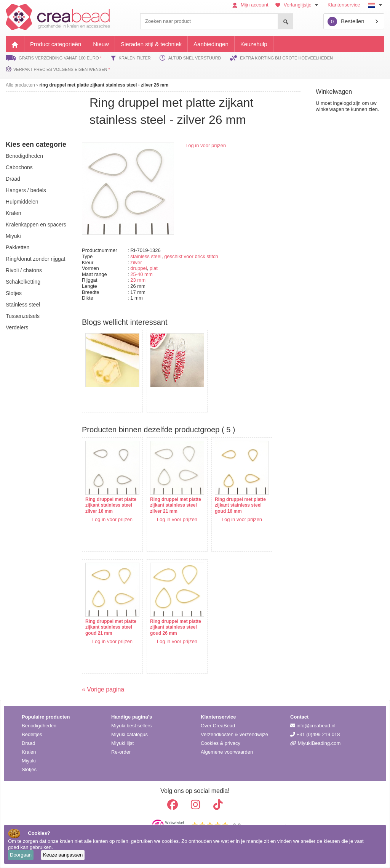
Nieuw (101, 44)
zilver (136, 262)
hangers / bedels (26, 190)
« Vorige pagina (103, 689)
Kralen (29, 752)
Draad (28, 743)
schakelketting (23, 282)
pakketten (18, 247)
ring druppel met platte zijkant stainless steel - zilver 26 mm (104, 85)
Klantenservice (344, 5)
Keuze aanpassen (63, 855)
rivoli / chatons (24, 270)
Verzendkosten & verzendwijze (234, 734)
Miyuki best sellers (131, 726)
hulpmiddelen (22, 202)
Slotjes (29, 769)
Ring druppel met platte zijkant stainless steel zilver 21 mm (176, 505)
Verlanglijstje (298, 5)
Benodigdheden (39, 726)
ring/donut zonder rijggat (35, 259)
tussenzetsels (23, 316)
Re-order (121, 752)
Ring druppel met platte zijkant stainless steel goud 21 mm (111, 627)
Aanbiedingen (211, 44)
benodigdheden (24, 156)
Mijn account (250, 5)
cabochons (19, 167)
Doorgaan (21, 855)
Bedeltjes (32, 734)
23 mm (138, 280)
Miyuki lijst (122, 743)
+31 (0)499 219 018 (315, 734)
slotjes (14, 293)
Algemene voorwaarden (227, 752)
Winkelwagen (334, 92)
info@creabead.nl (313, 726)
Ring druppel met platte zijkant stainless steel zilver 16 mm (111, 505)
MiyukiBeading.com (315, 743)
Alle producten (20, 85)
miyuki (13, 236)
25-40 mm (141, 274)
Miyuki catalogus (129, 734)
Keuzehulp (254, 44)
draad (13, 179)
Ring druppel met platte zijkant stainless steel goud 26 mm (176, 627)
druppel (138, 268)
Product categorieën (56, 44)
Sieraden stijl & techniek (151, 44)
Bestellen (346, 22)
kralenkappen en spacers (36, 225)
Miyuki (29, 761)
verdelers (17, 327)
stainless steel (146, 256)
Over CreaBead (218, 726)
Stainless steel (23, 305)
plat (154, 268)
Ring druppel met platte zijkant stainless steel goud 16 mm (240, 505)
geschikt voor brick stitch (191, 256)
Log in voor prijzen (206, 145)
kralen (13, 213)
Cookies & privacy (221, 743)
